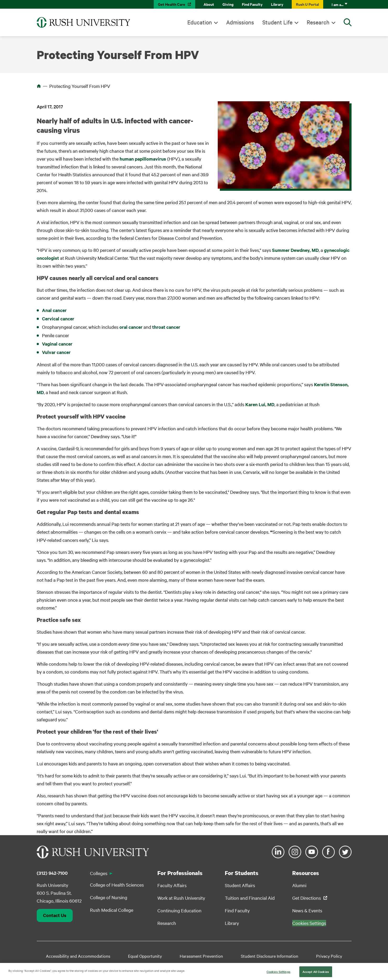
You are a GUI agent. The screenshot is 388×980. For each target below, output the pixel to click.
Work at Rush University (181, 898)
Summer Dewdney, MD (295, 250)
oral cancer (131, 327)
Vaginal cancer (57, 344)
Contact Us (55, 915)
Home (39, 86)
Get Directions (307, 898)
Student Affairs (240, 885)
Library (277, 4)
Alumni (299, 885)
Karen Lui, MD (260, 404)
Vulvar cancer (56, 352)
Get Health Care (172, 4)
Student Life (277, 22)
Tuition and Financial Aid (250, 898)
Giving (228, 4)
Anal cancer (54, 310)
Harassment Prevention (201, 956)
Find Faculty (252, 4)
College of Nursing (109, 897)
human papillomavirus (143, 159)
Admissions (240, 22)
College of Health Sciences (117, 885)
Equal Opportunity (145, 956)
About (209, 4)
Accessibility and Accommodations (78, 956)
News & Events (307, 910)
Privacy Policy (329, 956)
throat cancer (166, 327)
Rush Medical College (112, 910)
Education (200, 22)
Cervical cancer (58, 319)
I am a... (337, 4)
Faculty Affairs (172, 885)
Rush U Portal (307, 4)
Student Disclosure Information (270, 956)
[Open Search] (348, 22)
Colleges (99, 873)
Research (318, 22)
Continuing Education (179, 910)
